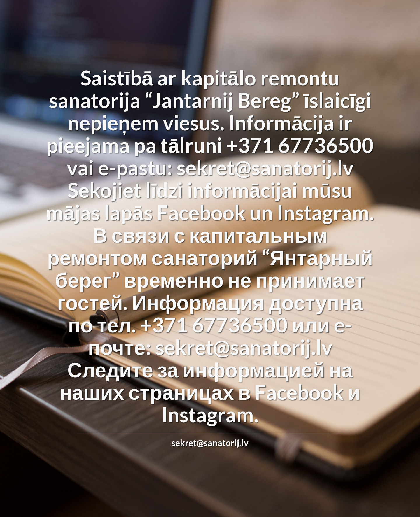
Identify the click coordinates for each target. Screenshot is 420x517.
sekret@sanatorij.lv (210, 443)
